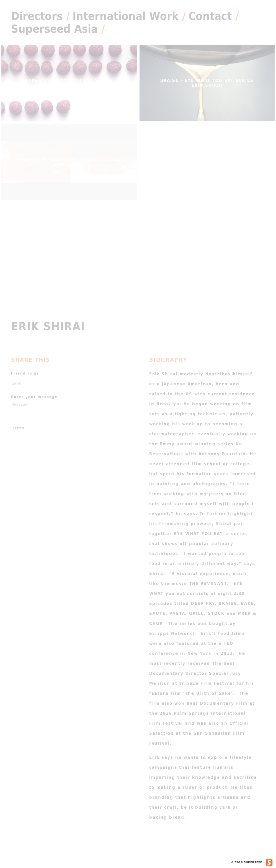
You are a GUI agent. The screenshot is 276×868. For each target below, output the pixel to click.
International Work (126, 16)
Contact (210, 16)
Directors (37, 16)
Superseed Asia (54, 29)
